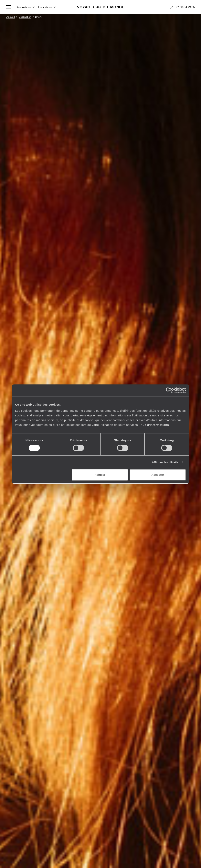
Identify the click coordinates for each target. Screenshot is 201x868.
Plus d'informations (154, 425)
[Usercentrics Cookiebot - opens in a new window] (169, 390)
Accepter (158, 475)
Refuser (100, 475)
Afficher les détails (165, 462)
